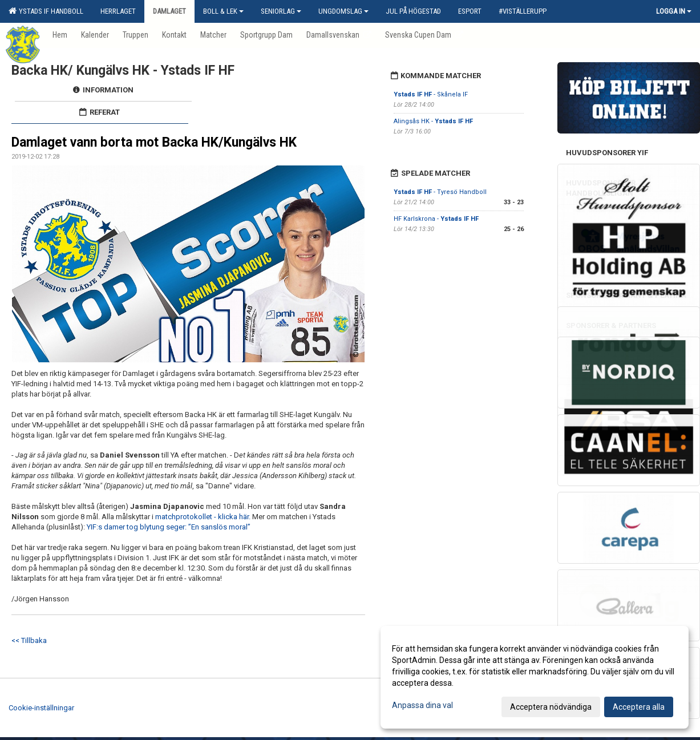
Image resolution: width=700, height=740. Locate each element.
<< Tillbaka (29, 640)
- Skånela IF (431, 94)
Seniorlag (281, 11)
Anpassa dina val (422, 705)
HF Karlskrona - (436, 219)
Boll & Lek (223, 11)
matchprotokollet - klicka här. (204, 517)
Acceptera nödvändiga (551, 707)
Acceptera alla (639, 707)
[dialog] (535, 677)
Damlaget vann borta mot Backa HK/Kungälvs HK (154, 142)
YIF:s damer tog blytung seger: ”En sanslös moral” (169, 527)
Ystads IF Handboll (46, 11)
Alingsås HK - (433, 121)
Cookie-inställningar (41, 708)
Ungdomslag (343, 11)
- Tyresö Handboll (440, 192)
